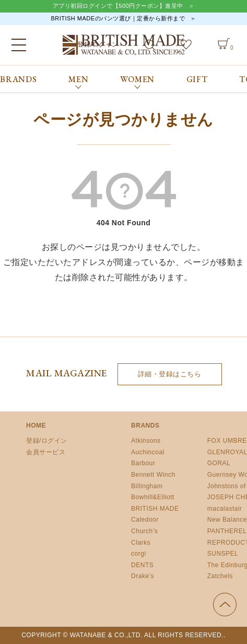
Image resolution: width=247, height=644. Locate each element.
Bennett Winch (153, 475)
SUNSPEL (223, 554)
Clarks (141, 543)
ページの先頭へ (225, 605)
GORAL (219, 463)
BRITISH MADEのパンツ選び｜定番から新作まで (118, 18)
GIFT (197, 79)
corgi (139, 554)
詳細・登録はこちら (170, 374)
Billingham (147, 486)
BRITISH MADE (155, 509)
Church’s (144, 531)
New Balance (227, 520)
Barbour (143, 463)
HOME (36, 425)
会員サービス (46, 452)
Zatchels (220, 576)
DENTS (142, 565)
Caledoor (145, 520)
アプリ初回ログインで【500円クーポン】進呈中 (118, 6)
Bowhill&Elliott (153, 497)
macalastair (225, 509)
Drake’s (143, 576)
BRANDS (19, 79)
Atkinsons (146, 441)
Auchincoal (148, 452)
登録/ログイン (47, 441)
